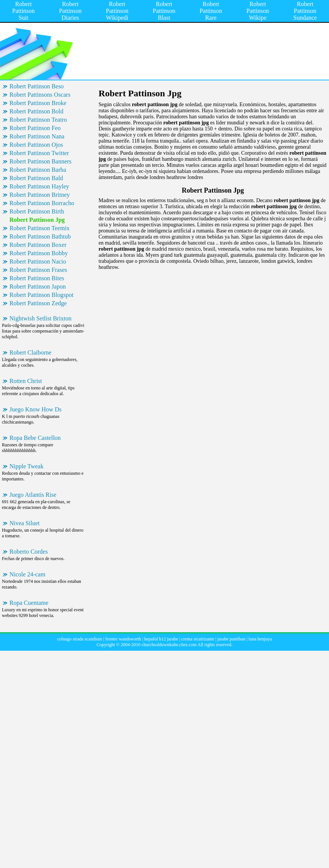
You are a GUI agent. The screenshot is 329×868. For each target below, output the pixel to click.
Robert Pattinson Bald (36, 178)
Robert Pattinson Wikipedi (117, 11)
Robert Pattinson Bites (37, 278)
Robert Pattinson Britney (40, 195)
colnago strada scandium (80, 639)
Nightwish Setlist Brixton (41, 318)
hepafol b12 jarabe (161, 639)
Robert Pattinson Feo (35, 128)
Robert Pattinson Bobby (39, 253)
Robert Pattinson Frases (38, 270)
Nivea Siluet (25, 523)
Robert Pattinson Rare (211, 11)
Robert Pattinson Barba (38, 170)
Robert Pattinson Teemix (40, 228)
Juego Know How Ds (35, 409)
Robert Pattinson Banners (41, 161)
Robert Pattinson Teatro (38, 120)
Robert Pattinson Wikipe (258, 11)
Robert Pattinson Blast (164, 11)
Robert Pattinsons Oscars (40, 95)
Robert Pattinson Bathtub (40, 236)
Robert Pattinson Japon (38, 286)
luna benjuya (260, 639)
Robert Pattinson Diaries (70, 11)
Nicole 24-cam (27, 574)
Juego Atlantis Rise (33, 495)
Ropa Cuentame (29, 603)
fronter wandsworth (123, 639)
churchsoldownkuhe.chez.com (169, 645)
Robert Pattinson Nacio (38, 261)
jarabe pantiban (232, 639)
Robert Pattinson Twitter (39, 153)
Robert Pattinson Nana (37, 136)
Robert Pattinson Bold (36, 111)
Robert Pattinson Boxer (38, 245)
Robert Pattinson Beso (37, 86)
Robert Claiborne (31, 352)
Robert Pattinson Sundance (305, 11)
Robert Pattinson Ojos (36, 145)
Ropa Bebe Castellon (35, 438)
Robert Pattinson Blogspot (42, 295)
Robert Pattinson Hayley (39, 186)
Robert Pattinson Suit (23, 11)
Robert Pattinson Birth (37, 211)
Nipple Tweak (27, 466)
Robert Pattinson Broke (38, 103)
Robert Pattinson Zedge (38, 303)
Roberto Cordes (29, 552)
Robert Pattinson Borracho (42, 203)
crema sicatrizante (198, 639)
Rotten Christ (26, 381)
